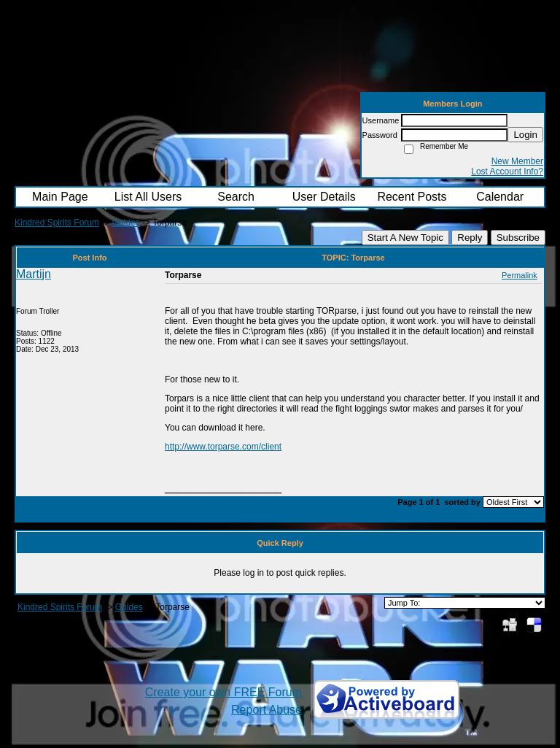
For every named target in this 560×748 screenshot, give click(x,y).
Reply (470, 238)
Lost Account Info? (507, 171)
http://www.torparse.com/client (223, 447)
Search (236, 197)
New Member (517, 161)
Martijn (34, 274)
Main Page (60, 197)
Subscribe (518, 238)
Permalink (520, 275)
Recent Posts (412, 197)
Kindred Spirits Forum (57, 223)
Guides (126, 223)
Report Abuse (267, 710)
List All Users (148, 197)
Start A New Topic (405, 238)
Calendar (500, 197)
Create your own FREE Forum (223, 692)
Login (525, 135)
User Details (324, 197)
